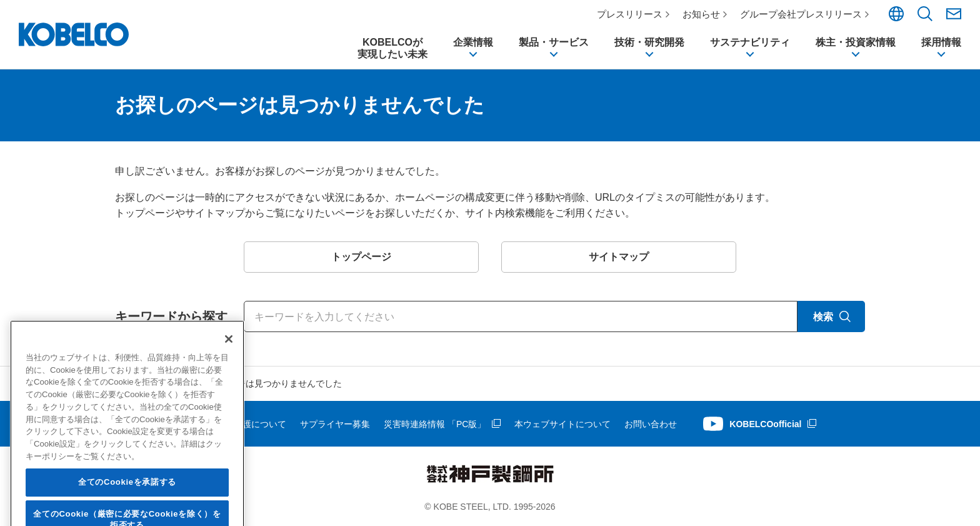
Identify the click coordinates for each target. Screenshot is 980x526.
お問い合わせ (651, 424)
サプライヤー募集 (335, 424)
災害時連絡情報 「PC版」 (435, 424)
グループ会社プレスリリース (801, 14)
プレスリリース (630, 14)
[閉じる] (229, 363)
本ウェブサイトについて (562, 424)
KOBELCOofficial (765, 424)
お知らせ (701, 14)
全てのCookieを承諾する (127, 506)
